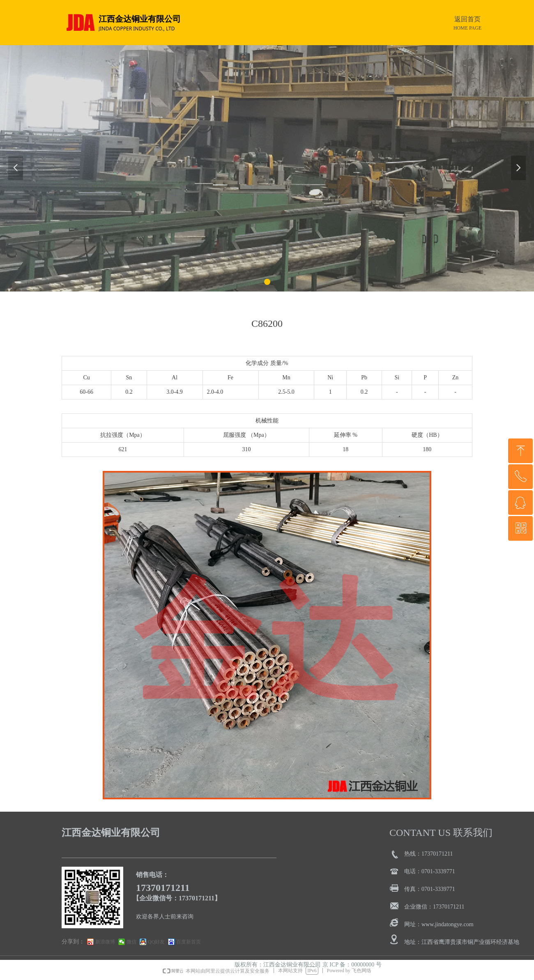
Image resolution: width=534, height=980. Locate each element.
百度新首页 (189, 942)
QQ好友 (156, 942)
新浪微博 (105, 942)
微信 (131, 942)
